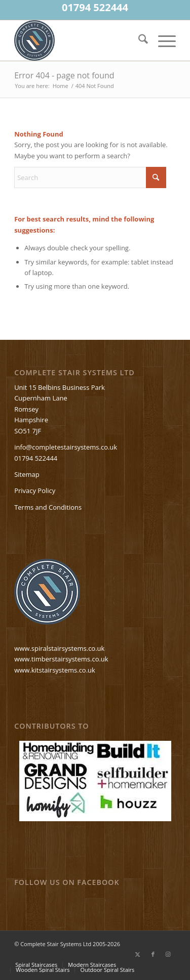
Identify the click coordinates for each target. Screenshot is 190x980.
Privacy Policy (35, 491)
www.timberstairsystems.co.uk (61, 659)
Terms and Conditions (48, 507)
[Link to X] (138, 954)
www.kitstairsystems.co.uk (55, 670)
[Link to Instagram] (168, 954)
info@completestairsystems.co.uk (66, 447)
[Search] (138, 40)
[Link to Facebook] (153, 954)
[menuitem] (138, 40)
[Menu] (162, 40)
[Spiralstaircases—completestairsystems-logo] (79, 40)
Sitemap (27, 474)
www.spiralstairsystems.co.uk (59, 648)
